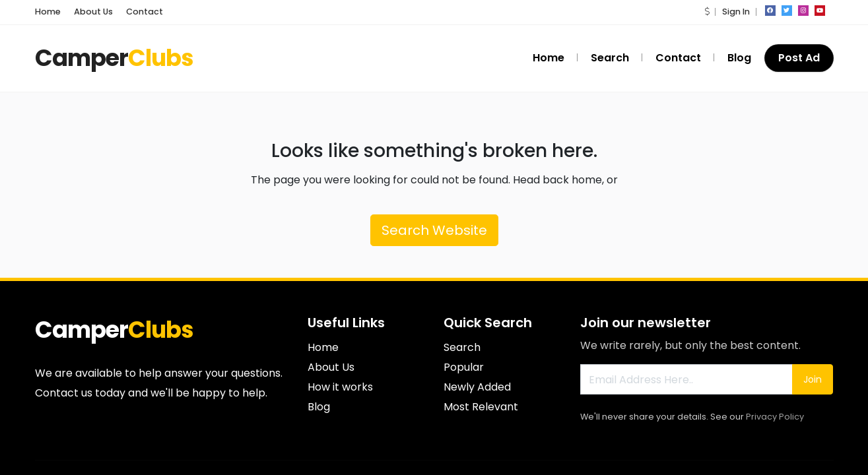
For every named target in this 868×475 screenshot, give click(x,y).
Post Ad (799, 58)
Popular (464, 367)
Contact (145, 12)
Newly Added (477, 387)
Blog (739, 58)
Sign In (736, 12)
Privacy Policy (775, 417)
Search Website (434, 230)
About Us (93, 12)
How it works (340, 387)
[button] (707, 12)
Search (610, 58)
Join (813, 379)
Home (48, 12)
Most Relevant (481, 407)
